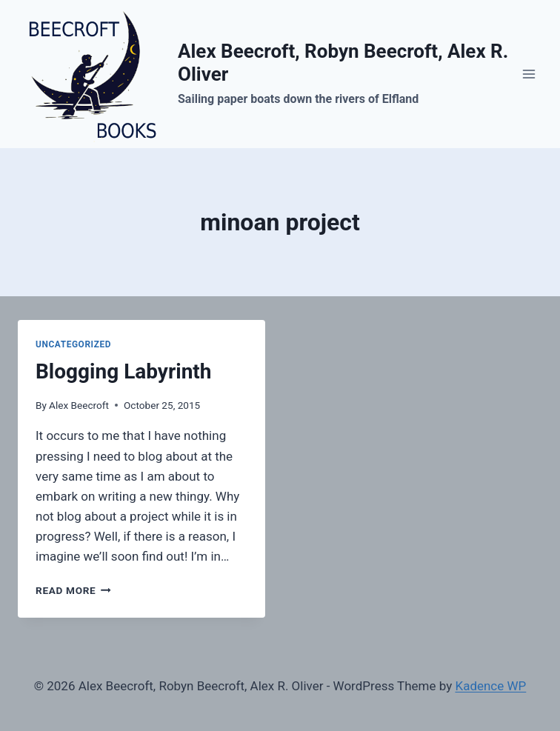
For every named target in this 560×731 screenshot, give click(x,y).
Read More (73, 590)
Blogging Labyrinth (123, 371)
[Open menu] (529, 74)
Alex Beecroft (79, 405)
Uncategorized (73, 344)
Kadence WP (490, 686)
